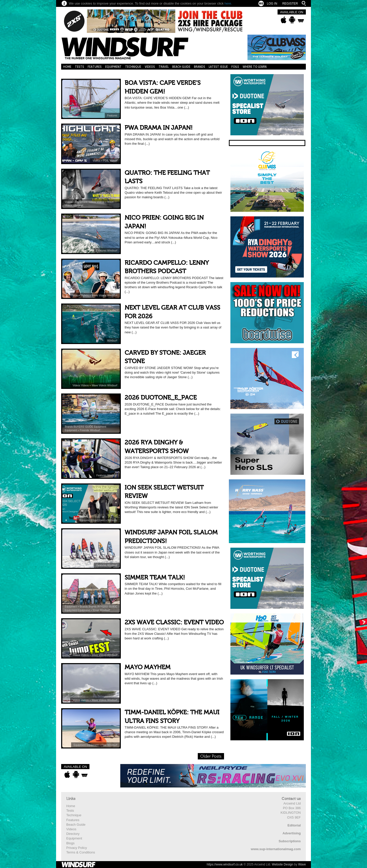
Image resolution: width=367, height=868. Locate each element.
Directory (73, 834)
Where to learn (255, 67)
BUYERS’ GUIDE (84, 427)
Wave (96, 610)
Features (95, 67)
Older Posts (211, 756)
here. (228, 3)
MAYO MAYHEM (148, 667)
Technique (133, 67)
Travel (164, 67)
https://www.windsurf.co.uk (225, 864)
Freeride (85, 430)
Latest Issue (218, 67)
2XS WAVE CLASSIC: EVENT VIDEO (174, 622)
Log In (272, 4)
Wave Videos (99, 295)
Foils (235, 67)
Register (290, 4)
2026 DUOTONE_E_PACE (161, 398)
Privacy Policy (77, 848)
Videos (150, 67)
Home (67, 67)
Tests (80, 67)
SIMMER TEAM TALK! (155, 578)
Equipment (113, 67)
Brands (200, 67)
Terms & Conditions (81, 852)
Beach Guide (181, 67)
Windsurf (78, 206)
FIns (104, 745)
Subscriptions (290, 841)
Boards (84, 607)
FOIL (106, 161)
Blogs (70, 843)
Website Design (283, 864)
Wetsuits (112, 520)
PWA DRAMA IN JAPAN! (159, 128)
